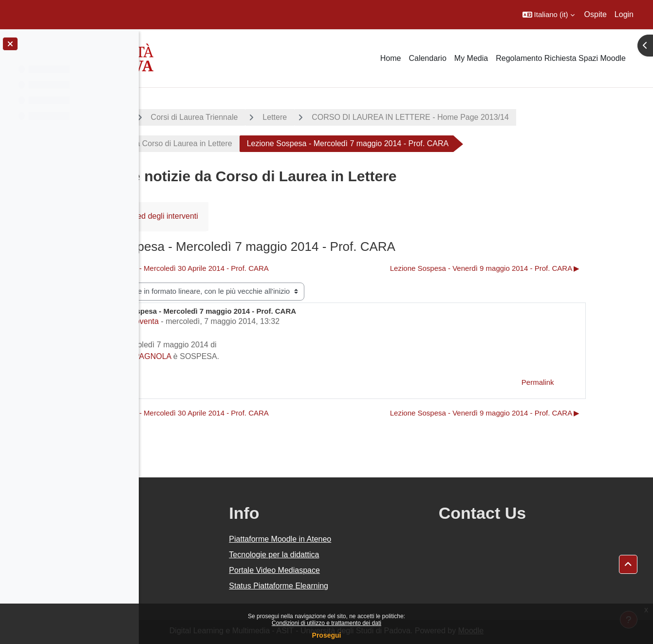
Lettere (365, 117)
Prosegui (327, 635)
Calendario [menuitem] (427, 58)
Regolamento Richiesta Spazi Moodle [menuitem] (561, 58)
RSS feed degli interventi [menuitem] (245, 216)
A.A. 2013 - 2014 (187, 117)
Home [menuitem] (391, 58)
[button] (549, 15)
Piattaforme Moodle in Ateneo (373, 539)
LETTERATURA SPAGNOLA (212, 356)
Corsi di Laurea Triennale (284, 117)
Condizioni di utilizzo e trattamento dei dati (326, 623)
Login (624, 14)
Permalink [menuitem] (587, 382)
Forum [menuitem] (171, 216)
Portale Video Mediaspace (367, 570)
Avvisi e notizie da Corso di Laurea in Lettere (245, 143)
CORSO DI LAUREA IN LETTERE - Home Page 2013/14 (500, 117)
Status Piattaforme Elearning (371, 586)
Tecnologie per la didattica (366, 555)
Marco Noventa (222, 321)
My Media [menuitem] (471, 58)
